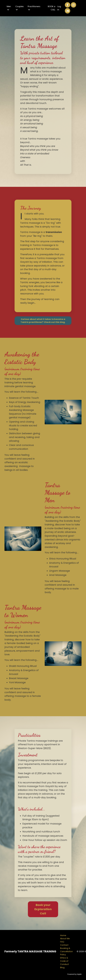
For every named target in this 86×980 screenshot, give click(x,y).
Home (63, 935)
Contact (64, 945)
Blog (62, 967)
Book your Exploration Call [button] (43, 909)
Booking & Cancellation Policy (66, 951)
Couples (19, 8)
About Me (65, 939)
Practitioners (34, 8)
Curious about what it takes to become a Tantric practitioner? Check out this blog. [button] (43, 321)
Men (9, 8)
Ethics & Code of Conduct (64, 961)
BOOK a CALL (52, 8)
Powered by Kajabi (74, 974)
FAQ (62, 942)
